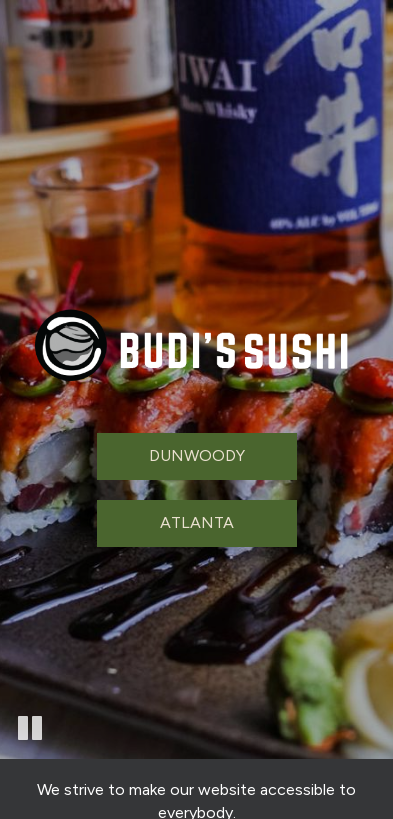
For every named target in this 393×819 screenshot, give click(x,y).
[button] (30, 724)
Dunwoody (197, 455)
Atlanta (197, 522)
